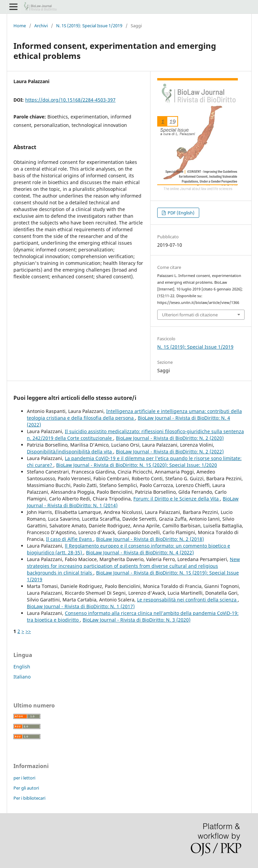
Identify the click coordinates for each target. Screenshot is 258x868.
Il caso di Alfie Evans (70, 539)
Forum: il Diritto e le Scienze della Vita (177, 499)
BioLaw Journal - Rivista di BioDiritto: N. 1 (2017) (81, 606)
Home (20, 26)
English (22, 667)
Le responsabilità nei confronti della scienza (187, 600)
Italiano (22, 677)
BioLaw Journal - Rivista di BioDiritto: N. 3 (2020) (137, 620)
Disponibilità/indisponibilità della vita (70, 452)
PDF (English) (181, 213)
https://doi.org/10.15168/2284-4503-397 (70, 100)
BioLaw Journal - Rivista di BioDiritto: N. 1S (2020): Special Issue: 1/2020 (137, 465)
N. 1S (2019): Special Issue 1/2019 (89, 26)
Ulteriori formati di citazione (190, 315)
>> (28, 631)
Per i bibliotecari (29, 798)
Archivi (41, 26)
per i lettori (24, 778)
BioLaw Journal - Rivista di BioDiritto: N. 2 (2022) (170, 452)
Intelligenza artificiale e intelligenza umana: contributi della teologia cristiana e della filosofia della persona (134, 414)
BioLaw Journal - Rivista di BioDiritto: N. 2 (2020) (170, 438)
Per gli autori (26, 788)
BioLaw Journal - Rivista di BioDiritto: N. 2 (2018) (150, 539)
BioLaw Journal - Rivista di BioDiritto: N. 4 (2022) (140, 552)
